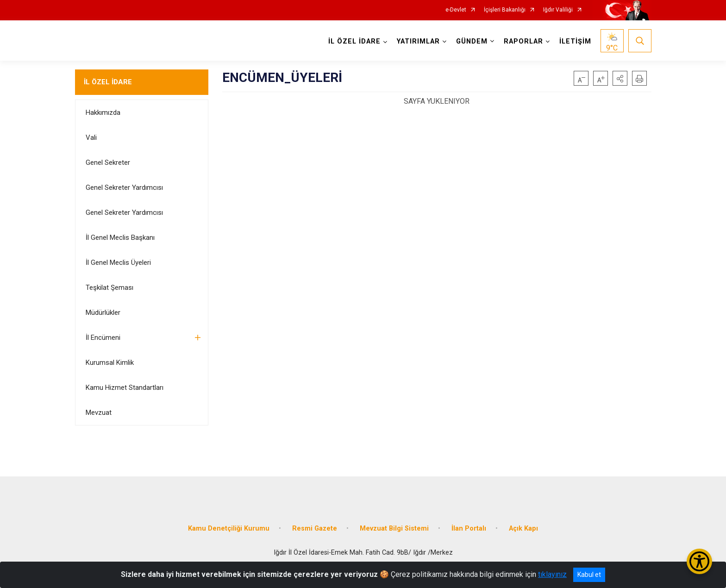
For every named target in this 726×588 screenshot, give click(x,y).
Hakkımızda (103, 113)
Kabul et (589, 575)
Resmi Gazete (315, 529)
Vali (91, 138)
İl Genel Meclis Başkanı (120, 238)
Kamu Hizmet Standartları (125, 388)
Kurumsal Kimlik (110, 363)
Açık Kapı (523, 529)
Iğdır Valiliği (558, 10)
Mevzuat (99, 413)
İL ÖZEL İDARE (108, 82)
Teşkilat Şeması (110, 288)
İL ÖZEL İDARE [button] (354, 41)
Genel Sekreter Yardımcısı (124, 188)
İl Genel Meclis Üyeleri (118, 263)
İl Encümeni (103, 338)
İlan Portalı (469, 529)
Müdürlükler (103, 313)
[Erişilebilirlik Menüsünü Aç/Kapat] (699, 561)
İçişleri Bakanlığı (505, 10)
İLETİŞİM (575, 41)
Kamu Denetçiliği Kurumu (229, 529)
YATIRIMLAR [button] (418, 41)
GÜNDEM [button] (472, 41)
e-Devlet (456, 10)
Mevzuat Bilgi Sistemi (394, 529)
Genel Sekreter (108, 163)
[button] (620, 78)
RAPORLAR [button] (523, 41)
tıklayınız (552, 574)
